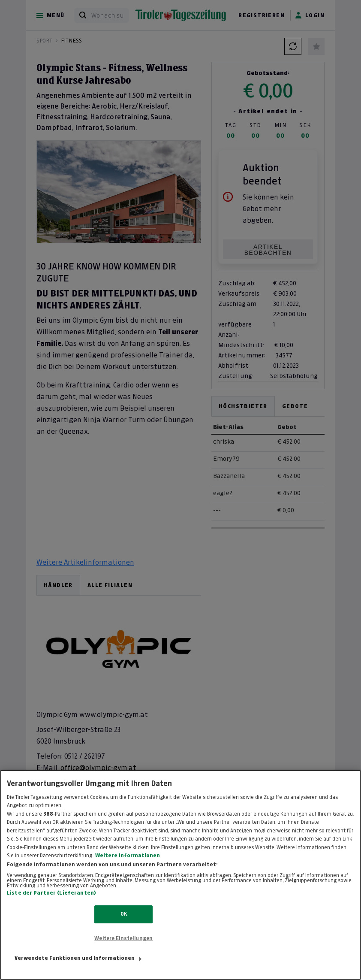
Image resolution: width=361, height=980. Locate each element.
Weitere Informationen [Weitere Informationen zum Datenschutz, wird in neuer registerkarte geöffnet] (128, 856)
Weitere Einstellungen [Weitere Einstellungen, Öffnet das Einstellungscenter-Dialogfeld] (123, 938)
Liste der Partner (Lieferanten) (51, 893)
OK (124, 914)
